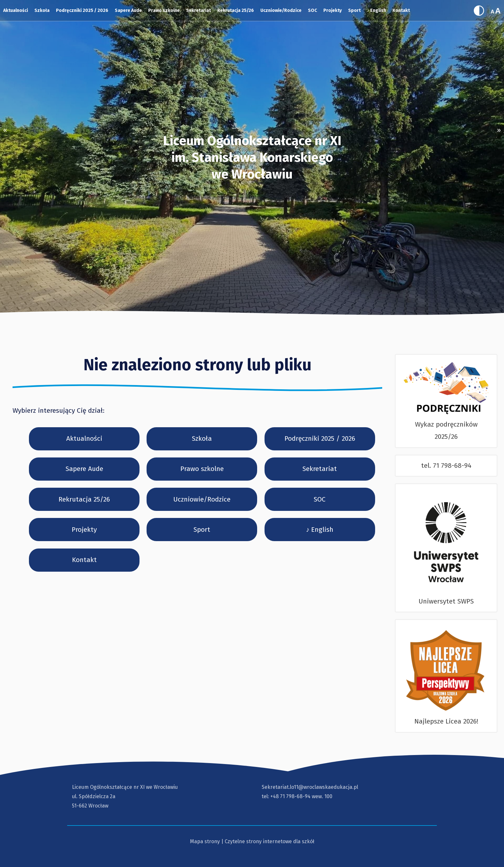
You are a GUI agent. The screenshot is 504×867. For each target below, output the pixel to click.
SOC (312, 10)
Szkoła (42, 10)
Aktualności (16, 10)
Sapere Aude (128, 10)
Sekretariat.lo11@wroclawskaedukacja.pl (310, 787)
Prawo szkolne (164, 10)
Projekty (333, 10)
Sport (354, 10)
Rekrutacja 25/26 (236, 10)
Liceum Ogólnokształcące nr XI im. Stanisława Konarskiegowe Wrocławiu (252, 158)
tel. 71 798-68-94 (446, 466)
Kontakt (401, 10)
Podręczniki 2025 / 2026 (82, 10)
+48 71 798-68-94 (290, 796)
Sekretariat (198, 10)
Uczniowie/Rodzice (281, 10)
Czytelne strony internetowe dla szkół (270, 841)
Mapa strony (205, 841)
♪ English (377, 10)
